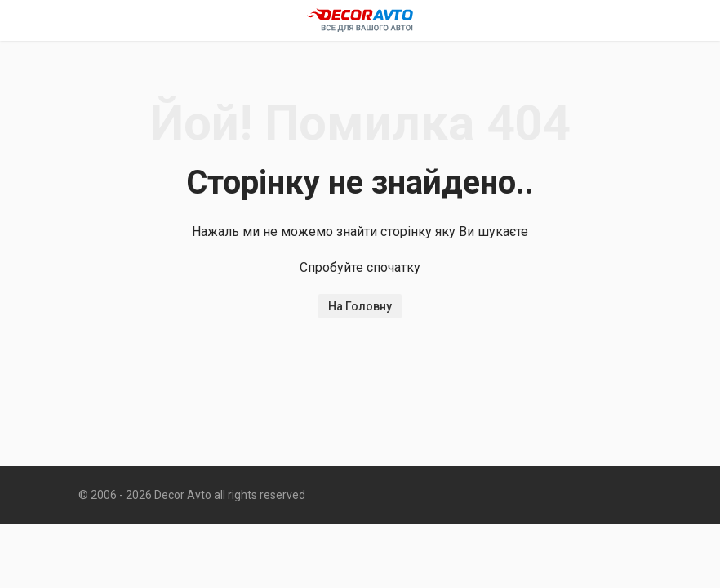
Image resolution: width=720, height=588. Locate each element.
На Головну (360, 306)
